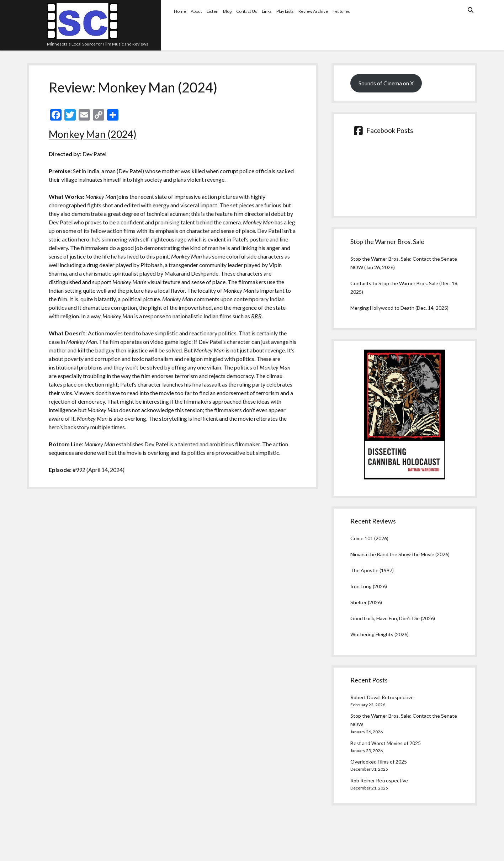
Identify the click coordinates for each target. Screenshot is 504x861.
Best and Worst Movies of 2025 (386, 743)
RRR (256, 316)
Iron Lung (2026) (369, 586)
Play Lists (285, 11)
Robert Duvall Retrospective (382, 697)
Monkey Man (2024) (93, 134)
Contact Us (247, 11)
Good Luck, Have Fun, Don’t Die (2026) (393, 618)
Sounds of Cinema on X (386, 83)
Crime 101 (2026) (369, 538)
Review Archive (313, 11)
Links (267, 11)
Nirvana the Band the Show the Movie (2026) (400, 554)
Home (180, 11)
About (196, 11)
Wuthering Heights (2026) (380, 634)
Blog (227, 11)
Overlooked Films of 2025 (379, 762)
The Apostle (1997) (372, 570)
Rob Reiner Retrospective (379, 780)
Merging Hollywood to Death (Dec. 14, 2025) (399, 308)
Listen (213, 11)
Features (341, 11)
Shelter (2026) (366, 602)
